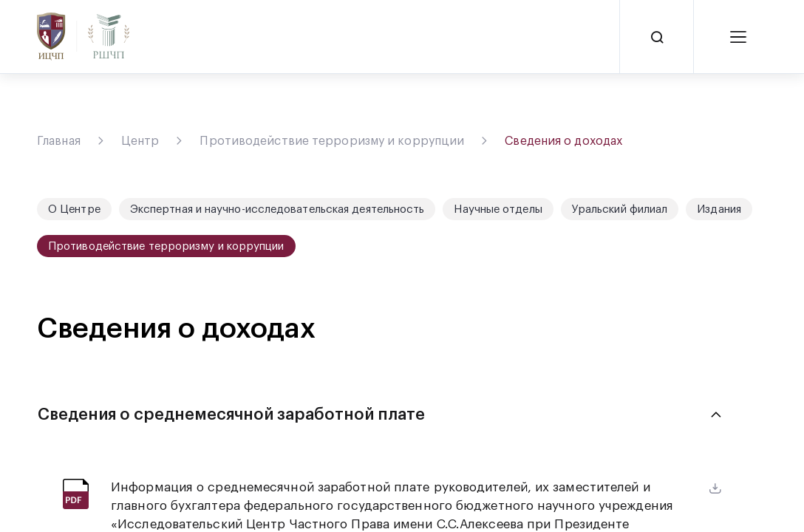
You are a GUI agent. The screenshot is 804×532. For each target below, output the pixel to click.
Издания (719, 209)
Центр (140, 141)
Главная (59, 141)
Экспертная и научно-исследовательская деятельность (277, 209)
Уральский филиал (620, 209)
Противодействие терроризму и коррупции (332, 141)
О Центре (74, 209)
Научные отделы (498, 209)
